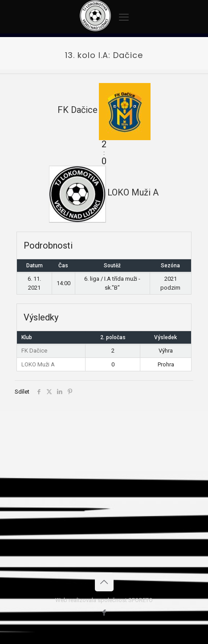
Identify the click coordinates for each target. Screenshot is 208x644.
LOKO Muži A (38, 364)
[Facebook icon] (104, 613)
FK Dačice (34, 351)
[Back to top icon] (104, 582)
